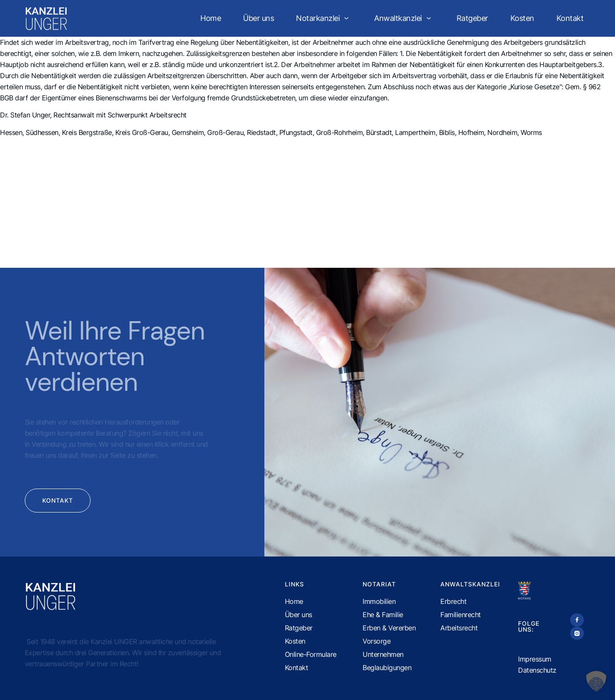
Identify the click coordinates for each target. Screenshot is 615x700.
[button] (596, 681)
